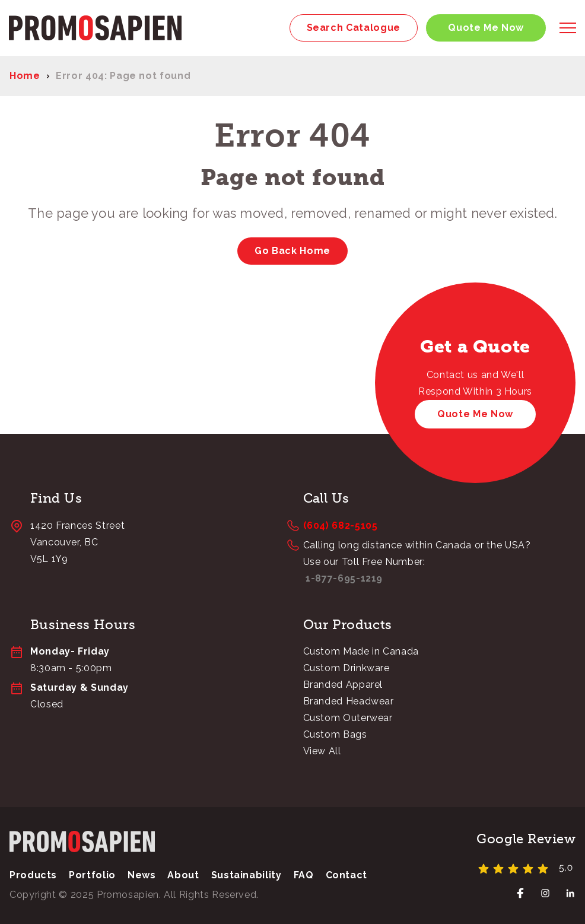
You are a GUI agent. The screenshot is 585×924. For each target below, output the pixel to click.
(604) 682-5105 (341, 525)
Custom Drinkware (346, 668)
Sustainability (247, 875)
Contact (346, 875)
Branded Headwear (349, 701)
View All (322, 751)
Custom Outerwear (348, 718)
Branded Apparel (343, 685)
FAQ (304, 875)
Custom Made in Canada (361, 651)
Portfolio (92, 875)
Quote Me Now (486, 28)
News (142, 875)
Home (25, 76)
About (183, 875)
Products (33, 875)
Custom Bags (335, 734)
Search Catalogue (354, 28)
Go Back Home (292, 251)
